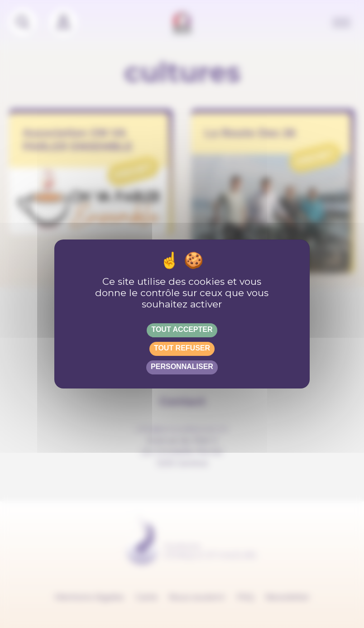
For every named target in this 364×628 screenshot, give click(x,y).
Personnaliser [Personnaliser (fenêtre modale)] (182, 367)
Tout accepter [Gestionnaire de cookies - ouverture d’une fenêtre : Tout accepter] (182, 329)
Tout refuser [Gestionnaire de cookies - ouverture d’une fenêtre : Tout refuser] (182, 348)
